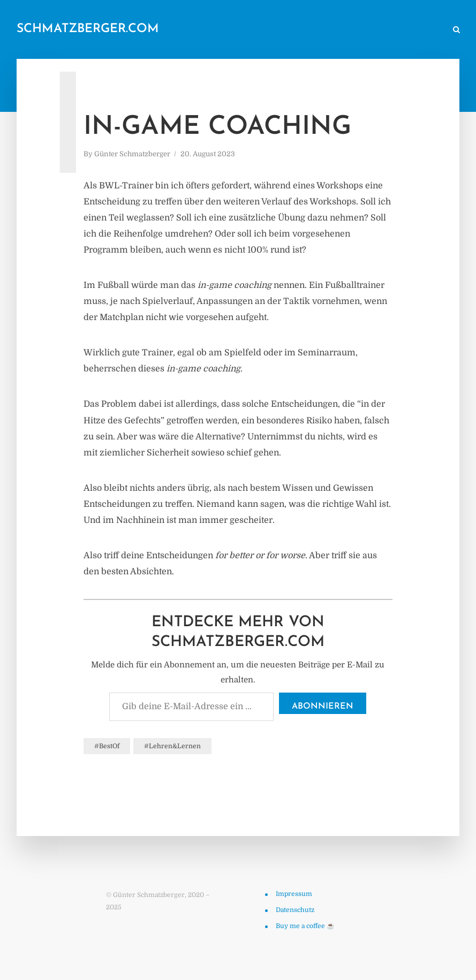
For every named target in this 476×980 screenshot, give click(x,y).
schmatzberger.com (88, 29)
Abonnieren (323, 706)
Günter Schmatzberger (132, 154)
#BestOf (107, 746)
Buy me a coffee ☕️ (305, 926)
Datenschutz (295, 910)
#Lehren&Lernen (172, 746)
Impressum (294, 894)
